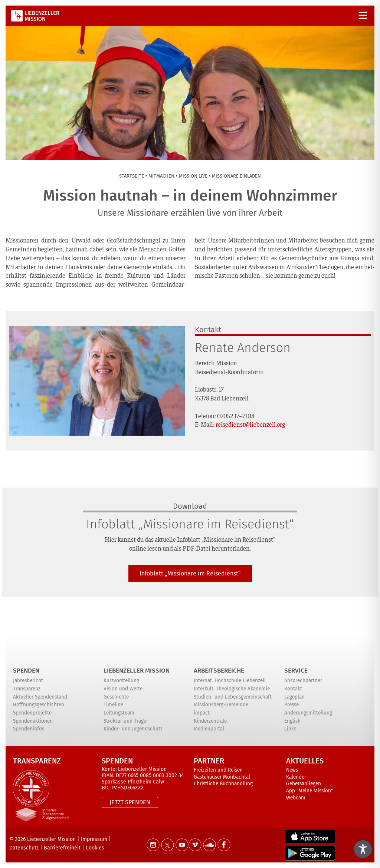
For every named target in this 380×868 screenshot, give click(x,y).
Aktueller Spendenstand (40, 697)
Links (290, 729)
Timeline (113, 705)
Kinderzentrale (210, 721)
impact (202, 713)
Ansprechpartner (303, 681)
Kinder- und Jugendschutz (133, 729)
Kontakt (293, 689)
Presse (291, 705)
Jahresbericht (28, 681)
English (292, 721)
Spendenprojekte (32, 713)
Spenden (26, 671)
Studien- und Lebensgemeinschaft (233, 697)
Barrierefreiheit (62, 848)
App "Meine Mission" (309, 791)
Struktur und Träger (126, 721)
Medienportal (209, 729)
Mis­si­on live (193, 176)
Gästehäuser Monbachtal (222, 777)
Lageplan (294, 697)
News (292, 770)
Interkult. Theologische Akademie (232, 689)
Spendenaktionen (33, 721)
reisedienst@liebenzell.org (250, 424)
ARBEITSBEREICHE (219, 671)
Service (296, 671)
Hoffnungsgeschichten (39, 705)
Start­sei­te (132, 176)
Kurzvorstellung (121, 681)
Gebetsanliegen (304, 784)
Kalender (296, 777)
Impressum (94, 839)
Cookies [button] (95, 848)
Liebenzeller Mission (137, 671)
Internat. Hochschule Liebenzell (230, 681)
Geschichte (116, 697)
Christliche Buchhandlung (223, 784)
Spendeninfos (29, 729)
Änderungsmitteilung (308, 713)
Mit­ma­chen (161, 176)
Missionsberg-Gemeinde (221, 705)
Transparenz (27, 689)
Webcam (296, 798)
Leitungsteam (119, 713)
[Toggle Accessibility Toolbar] (363, 849)
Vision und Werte (123, 689)
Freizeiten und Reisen (218, 770)
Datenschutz (24, 848)
